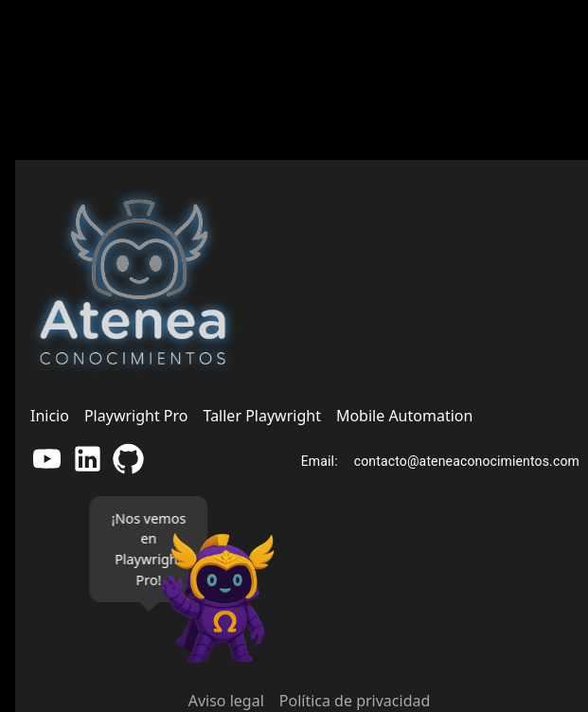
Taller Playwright (262, 416)
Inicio (50, 416)
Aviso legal (226, 701)
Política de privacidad (355, 701)
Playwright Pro (136, 416)
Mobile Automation (404, 416)
